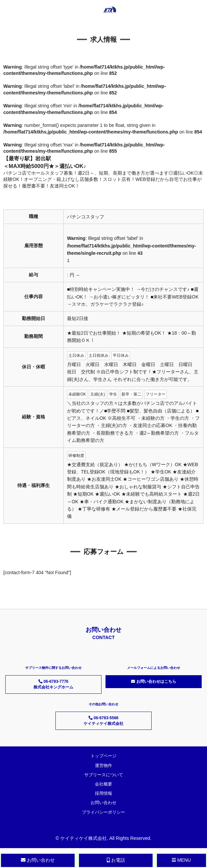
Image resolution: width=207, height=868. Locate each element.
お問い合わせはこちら (153, 681)
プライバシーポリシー (103, 812)
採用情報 (103, 793)
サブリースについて (104, 775)
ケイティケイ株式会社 (84, 838)
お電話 (116, 860)
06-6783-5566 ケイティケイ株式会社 (103, 721)
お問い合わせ (103, 803)
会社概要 (103, 784)
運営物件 (103, 765)
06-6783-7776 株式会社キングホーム (53, 684)
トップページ (103, 756)
